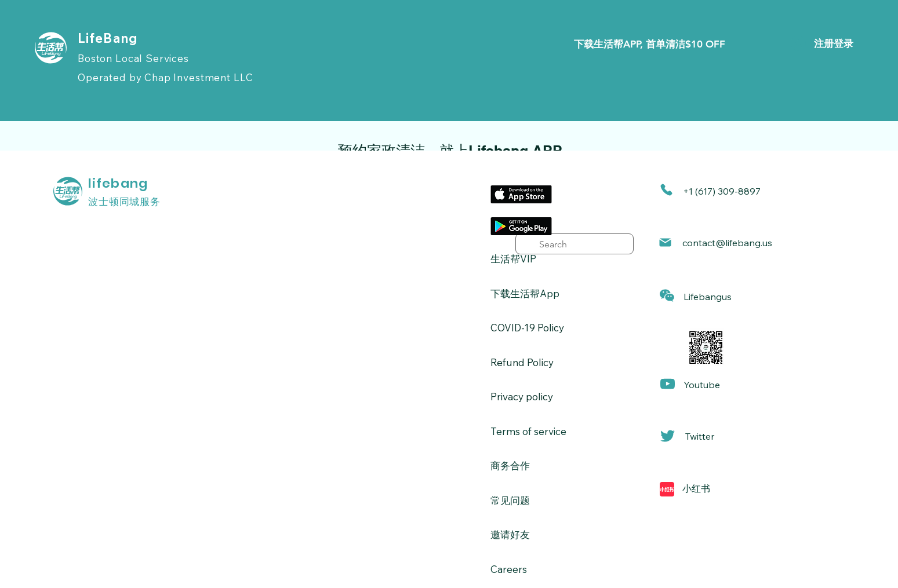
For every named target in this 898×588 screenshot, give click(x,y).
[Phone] (666, 190)
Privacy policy (522, 397)
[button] (667, 296)
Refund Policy (522, 362)
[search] (575, 244)
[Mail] (665, 242)
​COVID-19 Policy (527, 328)
